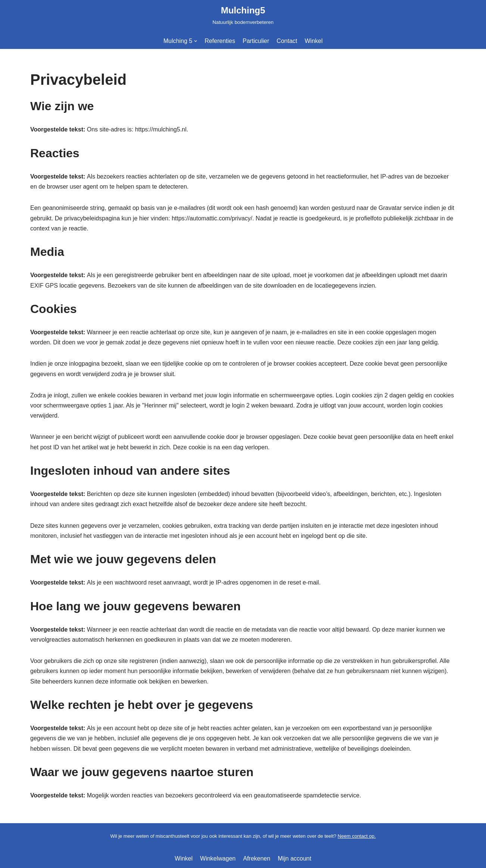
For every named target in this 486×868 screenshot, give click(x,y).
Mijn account (295, 858)
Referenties (220, 41)
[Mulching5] (243, 15)
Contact (287, 41)
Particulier (256, 41)
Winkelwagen (218, 858)
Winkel (314, 41)
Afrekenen (257, 858)
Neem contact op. (357, 836)
